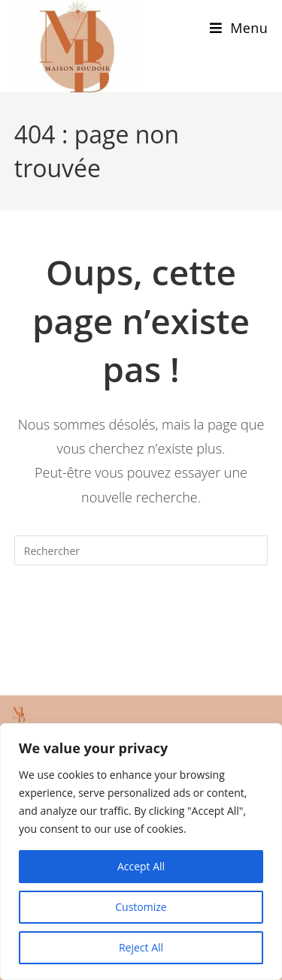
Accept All (141, 866)
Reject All (141, 947)
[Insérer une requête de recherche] (141, 550)
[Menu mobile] (239, 28)
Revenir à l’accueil (141, 611)
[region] (141, 852)
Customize (141, 907)
